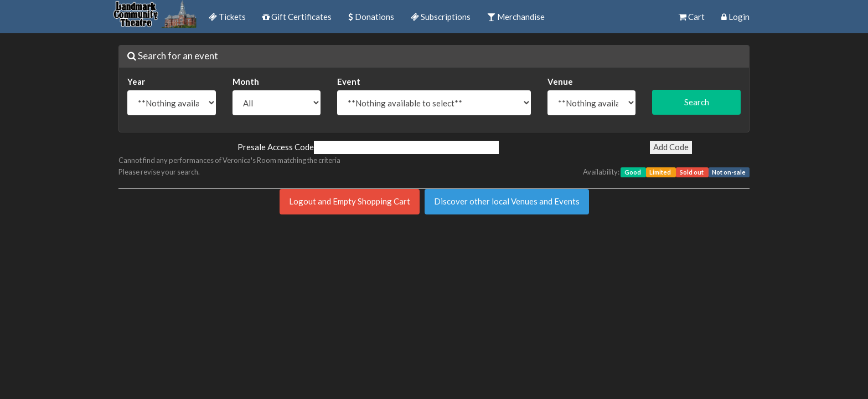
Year (136, 81)
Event (349, 81)
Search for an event (173, 56)
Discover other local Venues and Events (507, 201)
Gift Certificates (297, 17)
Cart (692, 17)
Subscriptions (441, 17)
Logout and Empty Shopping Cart (350, 201)
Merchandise (516, 17)
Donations (371, 17)
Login (735, 17)
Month (246, 81)
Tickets (227, 17)
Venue (560, 81)
